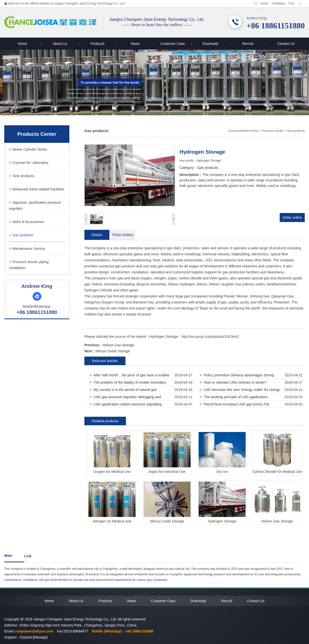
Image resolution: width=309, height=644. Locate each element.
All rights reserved (131, 619)
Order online (292, 218)
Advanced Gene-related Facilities (36, 189)
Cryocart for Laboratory (29, 163)
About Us (66, 44)
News (143, 44)
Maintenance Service (27, 249)
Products (104, 44)
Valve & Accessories (26, 222)
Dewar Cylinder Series (28, 149)
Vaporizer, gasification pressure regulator (35, 205)
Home (264, 4)
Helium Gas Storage (118, 345)
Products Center (273, 131)
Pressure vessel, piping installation (29, 265)
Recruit (255, 44)
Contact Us (286, 44)
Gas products (21, 235)
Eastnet (26, 637)
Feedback (278, 4)
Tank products (22, 176)
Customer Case (176, 44)
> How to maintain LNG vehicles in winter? (233, 382)
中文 (291, 4)
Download (216, 44)
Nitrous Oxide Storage (113, 351)
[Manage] (40, 637)
